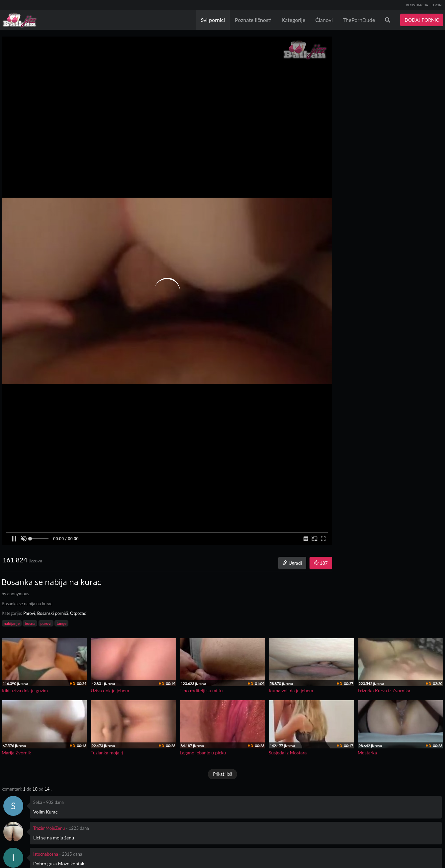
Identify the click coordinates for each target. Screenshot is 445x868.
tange (61, 623)
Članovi (324, 20)
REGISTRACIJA (417, 5)
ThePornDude (359, 20)
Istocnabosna (46, 854)
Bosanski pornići (53, 613)
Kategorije (294, 20)
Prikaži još (222, 774)
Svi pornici (213, 20)
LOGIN (437, 5)
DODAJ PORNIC (422, 20)
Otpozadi (79, 613)
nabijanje (12, 623)
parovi (46, 623)
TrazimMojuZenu (49, 828)
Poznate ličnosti (253, 20)
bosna (30, 623)
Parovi (29, 613)
